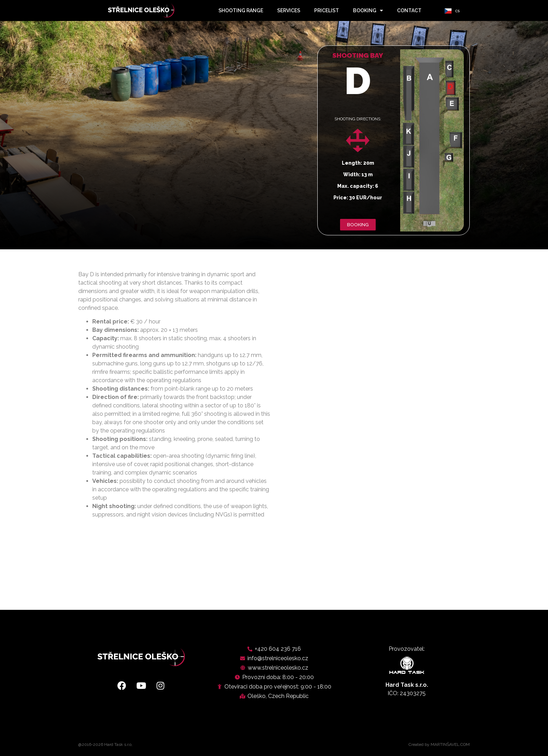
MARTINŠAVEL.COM (450, 744)
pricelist (327, 10)
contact (409, 10)
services (289, 10)
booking (368, 10)
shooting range (241, 10)
